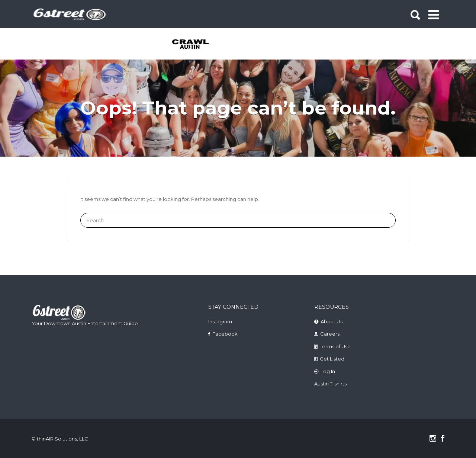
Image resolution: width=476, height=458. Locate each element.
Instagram (220, 321)
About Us (332, 321)
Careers (330, 334)
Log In (328, 371)
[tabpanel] (195, 45)
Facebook (225, 334)
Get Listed (332, 359)
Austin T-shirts (330, 384)
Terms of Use (335, 346)
